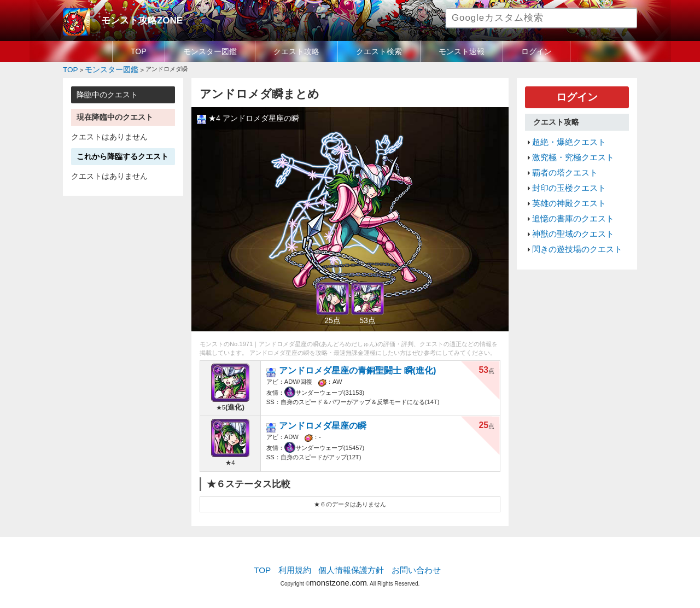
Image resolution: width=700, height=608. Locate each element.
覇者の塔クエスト (561, 163)
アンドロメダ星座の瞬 (318, 422)
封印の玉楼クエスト (564, 176)
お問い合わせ (408, 567)
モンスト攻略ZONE (135, 19)
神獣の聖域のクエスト (568, 215)
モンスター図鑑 (210, 51)
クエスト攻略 (296, 51)
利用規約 (301, 567)
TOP (139, 51)
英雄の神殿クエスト (564, 189)
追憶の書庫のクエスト (568, 202)
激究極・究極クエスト (568, 150)
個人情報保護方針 (351, 567)
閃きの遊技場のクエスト (571, 228)
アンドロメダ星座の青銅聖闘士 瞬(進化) (346, 367)
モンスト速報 (462, 51)
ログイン (536, 51)
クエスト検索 (379, 51)
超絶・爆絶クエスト (564, 137)
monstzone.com (338, 577)
